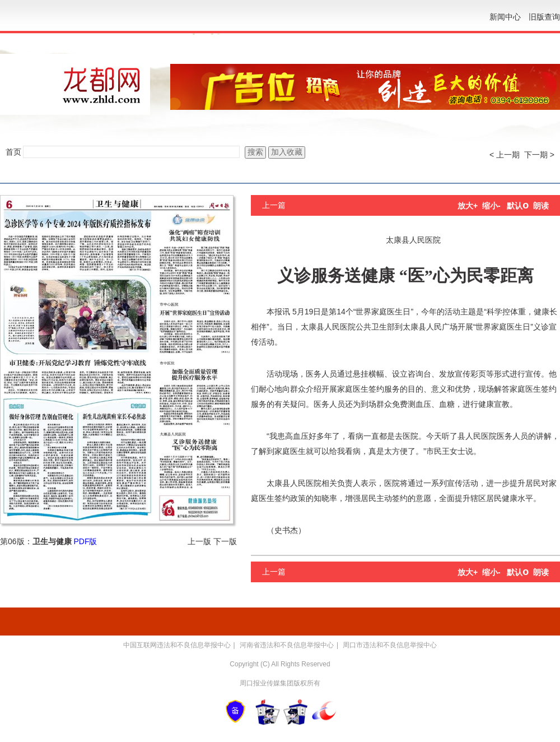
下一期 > (539, 155)
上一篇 (274, 205)
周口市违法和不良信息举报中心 (390, 645)
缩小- (491, 206)
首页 (13, 152)
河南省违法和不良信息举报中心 (287, 645)
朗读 (541, 206)
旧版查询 (544, 17)
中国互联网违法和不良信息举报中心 (177, 645)
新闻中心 (505, 17)
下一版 (225, 541)
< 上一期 (505, 155)
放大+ (468, 206)
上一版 (199, 541)
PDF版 (85, 541)
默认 (518, 206)
